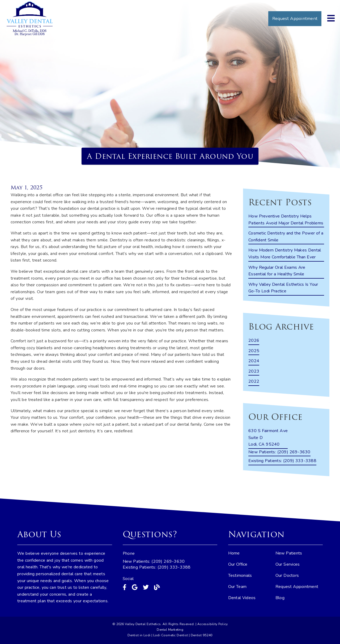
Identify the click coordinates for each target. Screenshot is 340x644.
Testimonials (240, 575)
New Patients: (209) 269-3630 (154, 561)
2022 (254, 381)
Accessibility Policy (213, 624)
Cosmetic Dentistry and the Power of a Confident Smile (286, 237)
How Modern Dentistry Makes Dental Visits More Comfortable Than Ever (285, 254)
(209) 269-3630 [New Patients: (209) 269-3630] (279, 452)
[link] (30, 19)
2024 (254, 361)
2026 (254, 340)
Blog (280, 598)
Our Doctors (287, 575)
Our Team (237, 587)
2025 (254, 351)
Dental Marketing (170, 630)
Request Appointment (297, 587)
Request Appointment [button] (295, 18)
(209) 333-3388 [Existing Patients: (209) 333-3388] (282, 461)
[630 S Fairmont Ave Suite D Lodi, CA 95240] (268, 438)
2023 (254, 371)
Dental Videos (242, 598)
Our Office (238, 564)
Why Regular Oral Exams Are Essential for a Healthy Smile (277, 271)
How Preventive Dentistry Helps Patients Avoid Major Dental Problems (286, 220)
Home (234, 553)
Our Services (288, 564)
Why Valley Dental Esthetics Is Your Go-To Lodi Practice (283, 288)
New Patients (289, 553)
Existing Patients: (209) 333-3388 (157, 567)
